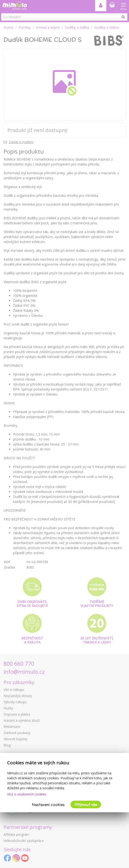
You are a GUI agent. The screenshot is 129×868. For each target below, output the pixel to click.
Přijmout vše (86, 805)
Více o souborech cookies (27, 794)
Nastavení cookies (48, 805)
